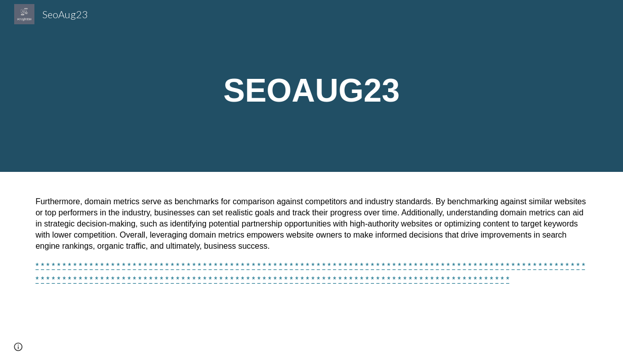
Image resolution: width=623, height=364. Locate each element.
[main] (311, 86)
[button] (18, 347)
